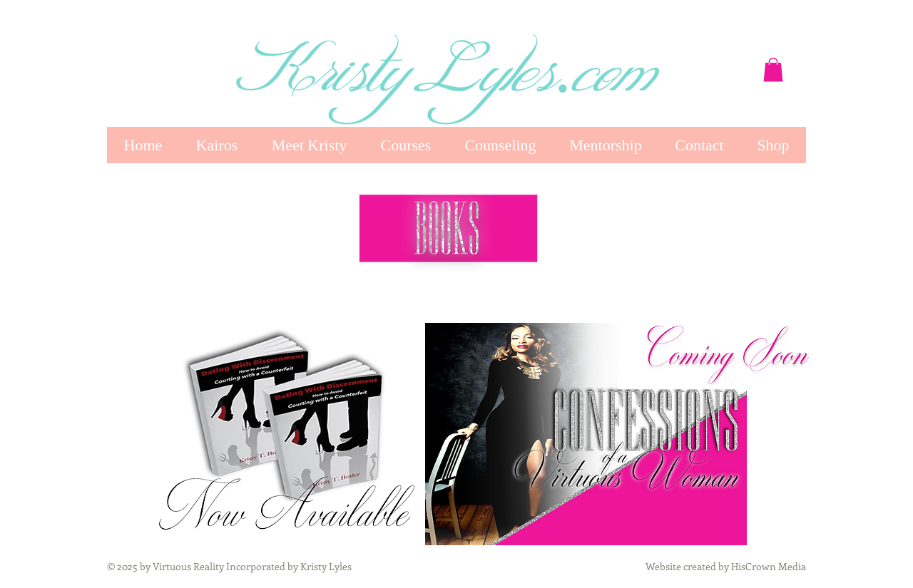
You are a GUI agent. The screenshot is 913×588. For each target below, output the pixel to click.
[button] (773, 69)
